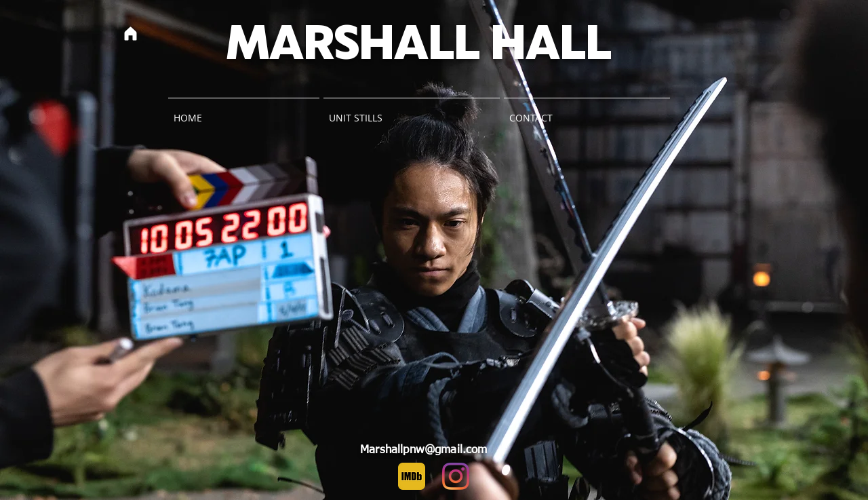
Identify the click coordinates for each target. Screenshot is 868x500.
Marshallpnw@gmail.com (424, 450)
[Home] (130, 33)
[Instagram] (456, 476)
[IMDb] (412, 476)
